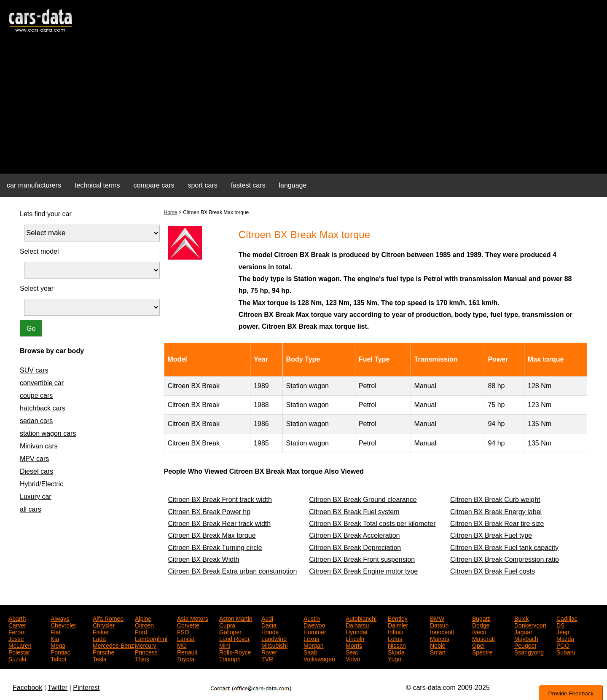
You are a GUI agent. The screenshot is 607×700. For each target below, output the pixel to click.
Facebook (27, 688)
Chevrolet (63, 625)
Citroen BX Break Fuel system (354, 512)
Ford (141, 631)
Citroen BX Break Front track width (220, 500)
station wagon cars (48, 433)
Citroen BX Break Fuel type (491, 535)
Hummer (315, 631)
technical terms (97, 185)
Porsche (103, 652)
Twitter (58, 688)
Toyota (186, 658)
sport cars (202, 185)
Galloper (230, 631)
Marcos (440, 638)
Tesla (100, 658)
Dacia (269, 625)
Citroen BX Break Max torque (212, 535)
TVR (267, 658)
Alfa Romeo (108, 618)
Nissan (397, 645)
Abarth (17, 618)
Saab (310, 652)
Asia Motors (193, 618)
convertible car (42, 383)
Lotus (395, 638)
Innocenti (442, 631)
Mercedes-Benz (113, 645)
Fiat (55, 631)
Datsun (439, 625)
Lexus (311, 638)
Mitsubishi (274, 645)
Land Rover (234, 638)
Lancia (186, 638)
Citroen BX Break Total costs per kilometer (372, 524)
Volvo (353, 658)
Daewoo (314, 625)
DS (560, 625)
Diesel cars (36, 471)
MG (182, 645)
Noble (438, 645)
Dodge (481, 625)
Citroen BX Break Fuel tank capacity (504, 548)
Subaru (566, 652)
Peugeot (525, 645)
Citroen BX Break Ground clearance (363, 500)
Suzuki (17, 658)
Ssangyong (529, 652)
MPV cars (34, 459)
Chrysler (104, 625)
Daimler (398, 625)
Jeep (563, 631)
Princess (146, 652)
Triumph (230, 658)
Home (171, 212)
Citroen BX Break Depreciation (355, 548)
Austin (312, 618)
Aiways (60, 618)
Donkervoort (530, 625)
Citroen (144, 625)
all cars (31, 509)
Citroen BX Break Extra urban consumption (233, 571)
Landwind (274, 638)
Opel (478, 645)
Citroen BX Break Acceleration (354, 535)
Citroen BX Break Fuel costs (493, 571)
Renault (187, 652)
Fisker (101, 631)
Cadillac (567, 618)
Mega (58, 645)
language (293, 185)
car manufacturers (34, 185)
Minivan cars (39, 446)
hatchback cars (43, 408)
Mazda (565, 638)
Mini (225, 645)
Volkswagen (319, 658)
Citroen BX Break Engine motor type (363, 571)
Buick (521, 618)
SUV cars (34, 370)
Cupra (227, 625)
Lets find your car (46, 214)
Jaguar (523, 631)
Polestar (19, 652)
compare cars (154, 185)
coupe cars (36, 396)
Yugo (395, 658)
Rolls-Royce (235, 652)
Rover (269, 652)
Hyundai (356, 631)
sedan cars (36, 421)
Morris (354, 645)
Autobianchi (361, 618)
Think (142, 658)
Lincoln (355, 638)
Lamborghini (151, 638)
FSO (183, 631)
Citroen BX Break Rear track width (220, 524)
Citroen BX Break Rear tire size (497, 524)
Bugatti (481, 618)
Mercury (146, 645)
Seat (352, 652)
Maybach (526, 638)
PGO (563, 645)
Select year (37, 288)
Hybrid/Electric (42, 484)
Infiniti (396, 631)
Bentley (398, 618)
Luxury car (36, 497)
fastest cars (248, 185)
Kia (55, 638)
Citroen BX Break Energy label (496, 512)
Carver (17, 625)
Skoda (396, 652)
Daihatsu (357, 625)
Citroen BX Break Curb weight (495, 500)
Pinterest (86, 688)
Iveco (479, 631)
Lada (99, 638)
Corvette (188, 625)
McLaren (20, 645)
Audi (267, 618)
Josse (16, 638)
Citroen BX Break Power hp (209, 512)
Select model (39, 251)
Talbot (58, 658)
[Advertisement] (303, 108)
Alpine (143, 618)
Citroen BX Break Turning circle (215, 548)
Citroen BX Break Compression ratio (505, 559)
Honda (270, 631)
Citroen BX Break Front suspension (362, 559)
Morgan (313, 645)
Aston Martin (236, 618)
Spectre (482, 652)
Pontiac (60, 652)
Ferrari (17, 631)
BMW (437, 618)
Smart (438, 652)
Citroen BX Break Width (204, 559)
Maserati (483, 638)
